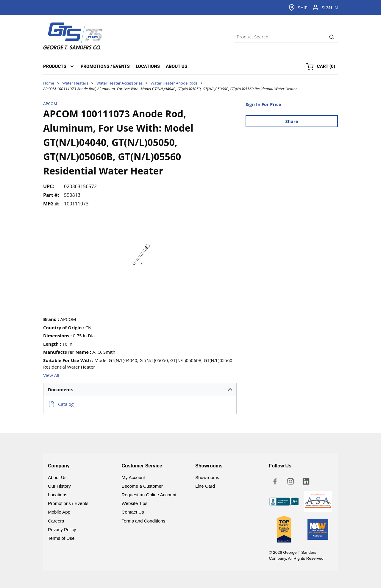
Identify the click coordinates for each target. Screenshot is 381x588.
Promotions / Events (68, 503)
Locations (58, 495)
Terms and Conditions (144, 521)
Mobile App (59, 512)
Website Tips (135, 503)
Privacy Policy (62, 529)
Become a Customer (142, 486)
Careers (56, 521)
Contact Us (133, 512)
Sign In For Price (263, 104)
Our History (59, 486)
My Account (133, 477)
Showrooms (207, 477)
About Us (57, 477)
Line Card (205, 486)
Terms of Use (61, 538)
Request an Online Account (149, 495)
